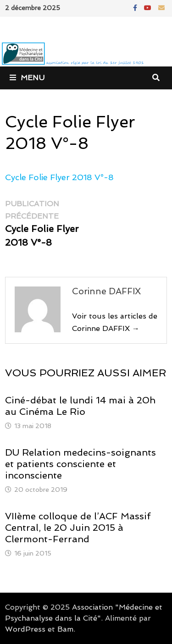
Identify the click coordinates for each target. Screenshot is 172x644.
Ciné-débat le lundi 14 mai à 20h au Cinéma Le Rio (80, 406)
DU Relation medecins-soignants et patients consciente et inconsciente (80, 464)
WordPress (25, 629)
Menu (27, 78)
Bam (65, 629)
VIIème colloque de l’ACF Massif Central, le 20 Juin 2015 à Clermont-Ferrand (78, 528)
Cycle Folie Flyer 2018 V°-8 (59, 177)
